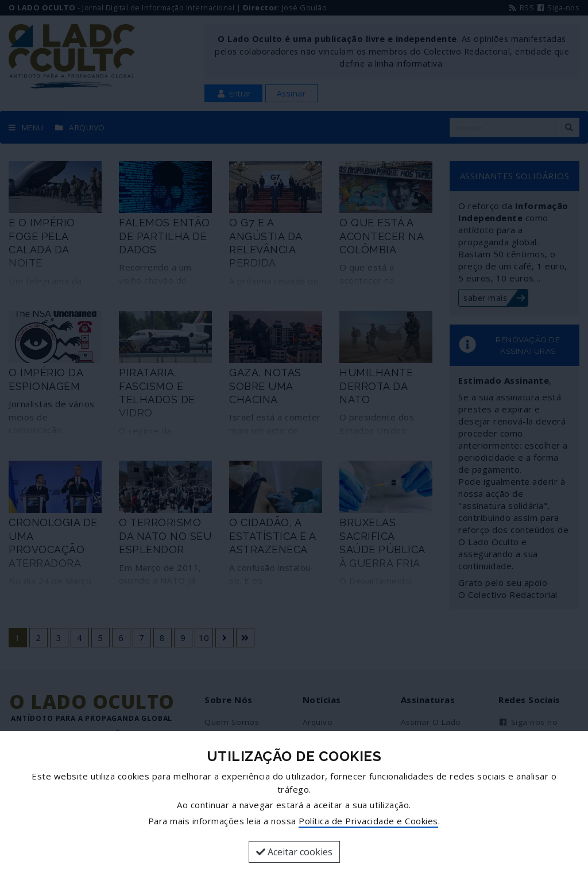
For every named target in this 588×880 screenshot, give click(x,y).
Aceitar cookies (294, 852)
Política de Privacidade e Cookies (368, 821)
